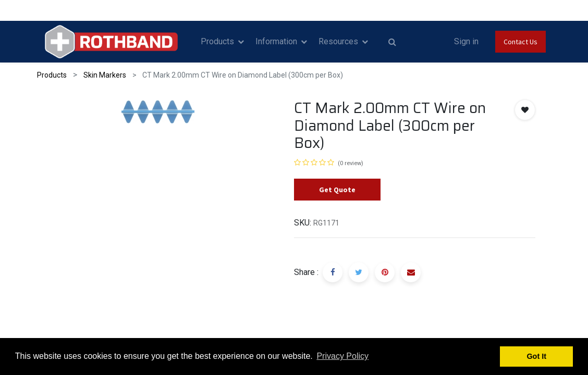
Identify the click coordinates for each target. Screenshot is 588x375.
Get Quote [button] (337, 190)
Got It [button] (536, 356)
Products (52, 75)
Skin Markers (105, 75)
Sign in (466, 41)
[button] (525, 110)
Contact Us (520, 42)
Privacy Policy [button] (342, 356)
